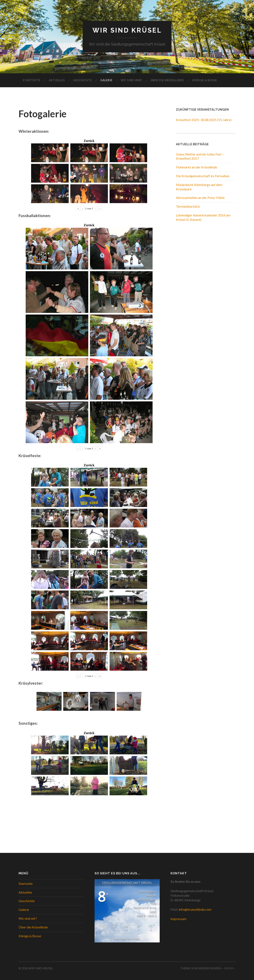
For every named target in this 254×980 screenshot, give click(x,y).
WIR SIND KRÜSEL (127, 30)
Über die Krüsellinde (167, 80)
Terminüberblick (188, 206)
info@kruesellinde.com (195, 909)
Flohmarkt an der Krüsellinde (197, 167)
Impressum (178, 919)
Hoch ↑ (230, 969)
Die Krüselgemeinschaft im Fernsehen (203, 176)
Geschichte (83, 80)
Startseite (32, 80)
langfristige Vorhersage (127, 939)
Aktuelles (57, 80)
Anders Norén (210, 969)
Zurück (89, 141)
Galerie (106, 80)
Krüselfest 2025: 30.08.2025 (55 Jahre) (204, 120)
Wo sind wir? (132, 80)
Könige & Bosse (205, 80)
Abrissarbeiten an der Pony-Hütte (200, 198)
